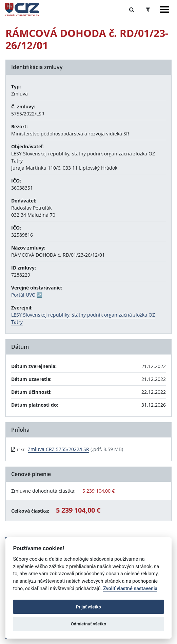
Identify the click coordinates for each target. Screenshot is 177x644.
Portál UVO (23, 295)
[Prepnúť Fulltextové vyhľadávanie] (132, 9)
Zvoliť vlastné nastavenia (130, 589)
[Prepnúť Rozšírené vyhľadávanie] (148, 9)
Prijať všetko (88, 607)
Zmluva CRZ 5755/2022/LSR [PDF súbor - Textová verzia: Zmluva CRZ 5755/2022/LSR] (58, 449)
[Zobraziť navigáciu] (164, 9)
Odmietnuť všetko (88, 624)
